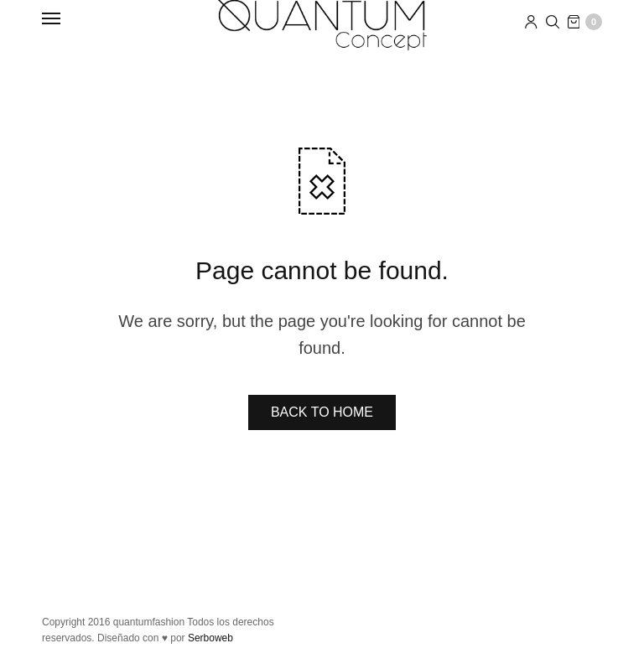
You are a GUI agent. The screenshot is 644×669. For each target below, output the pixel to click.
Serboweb (210, 638)
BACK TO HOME (322, 412)
